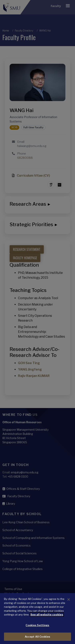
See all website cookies (47, 618)
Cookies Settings (37, 629)
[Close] (69, 603)
